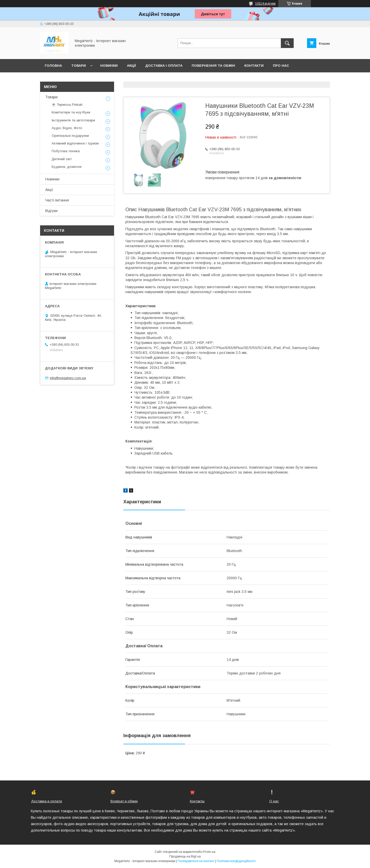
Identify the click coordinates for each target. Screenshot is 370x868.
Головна (53, 66)
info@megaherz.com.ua (68, 378)
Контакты (197, 801)
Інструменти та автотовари (73, 120)
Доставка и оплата (47, 801)
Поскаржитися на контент (196, 861)
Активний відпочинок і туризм (75, 143)
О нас (274, 801)
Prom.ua (209, 852)
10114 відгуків (265, 4)
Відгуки (51, 211)
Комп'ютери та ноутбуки (71, 112)
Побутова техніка (66, 151)
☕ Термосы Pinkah (67, 105)
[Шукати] (287, 43)
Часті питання (57, 200)
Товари (78, 66)
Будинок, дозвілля (67, 167)
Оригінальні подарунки (70, 136)
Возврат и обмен (124, 801)
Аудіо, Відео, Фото (67, 128)
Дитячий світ (62, 159)
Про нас (281, 66)
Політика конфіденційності (236, 861)
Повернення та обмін (213, 66)
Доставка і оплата (164, 66)
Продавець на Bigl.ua (185, 856)
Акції (131, 66)
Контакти (254, 66)
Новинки (109, 66)
